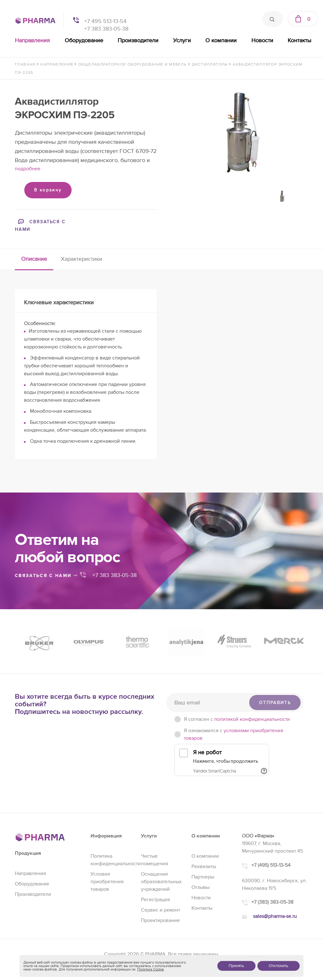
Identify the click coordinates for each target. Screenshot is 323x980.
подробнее (28, 169)
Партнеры (203, 877)
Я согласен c (237, 719)
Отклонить (279, 966)
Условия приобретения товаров (107, 882)
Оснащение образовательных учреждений (161, 882)
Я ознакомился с (234, 734)
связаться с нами (46, 576)
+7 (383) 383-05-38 (272, 902)
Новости (262, 41)
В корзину (48, 190)
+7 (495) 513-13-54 (271, 865)
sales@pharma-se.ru (275, 916)
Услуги (182, 41)
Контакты (300, 41)
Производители (138, 41)
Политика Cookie (150, 969)
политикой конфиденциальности (252, 719)
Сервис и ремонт (161, 910)
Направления (32, 41)
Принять (236, 966)
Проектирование (160, 920)
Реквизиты (204, 866)
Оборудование (84, 41)
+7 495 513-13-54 (105, 21)
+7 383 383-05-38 (106, 29)
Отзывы (200, 887)
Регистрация (156, 900)
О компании (221, 41)
